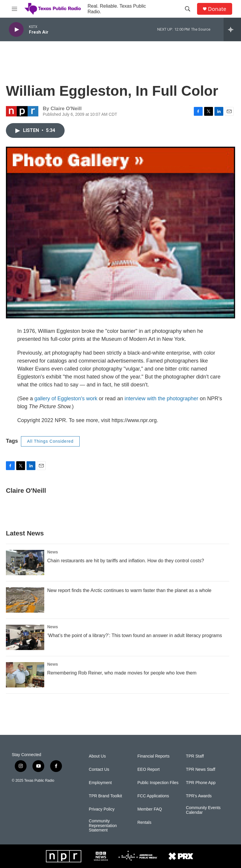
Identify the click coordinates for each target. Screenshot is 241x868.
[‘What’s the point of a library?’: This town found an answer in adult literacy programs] (25, 637)
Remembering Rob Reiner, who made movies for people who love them (122, 673)
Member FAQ (150, 809)
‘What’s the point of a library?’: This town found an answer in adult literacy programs (135, 635)
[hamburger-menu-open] (14, 9)
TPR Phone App (201, 783)
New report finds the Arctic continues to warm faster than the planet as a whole (129, 590)
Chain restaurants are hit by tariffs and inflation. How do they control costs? (126, 561)
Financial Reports (154, 756)
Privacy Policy (102, 809)
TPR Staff (195, 756)
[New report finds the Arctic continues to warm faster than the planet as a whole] (25, 600)
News (53, 552)
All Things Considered (50, 441)
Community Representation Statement (103, 826)
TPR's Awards (199, 796)
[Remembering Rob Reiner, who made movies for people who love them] (25, 675)
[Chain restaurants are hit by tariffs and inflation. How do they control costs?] (25, 563)
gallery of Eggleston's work (66, 399)
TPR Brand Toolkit (105, 796)
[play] (16, 30)
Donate (217, 9)
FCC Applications (153, 796)
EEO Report (149, 769)
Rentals (144, 822)
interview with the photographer (161, 399)
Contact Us (99, 769)
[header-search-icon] (188, 9)
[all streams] (232, 29)
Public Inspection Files (158, 783)
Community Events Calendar (203, 810)
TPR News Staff (200, 769)
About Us (97, 756)
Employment (100, 783)
